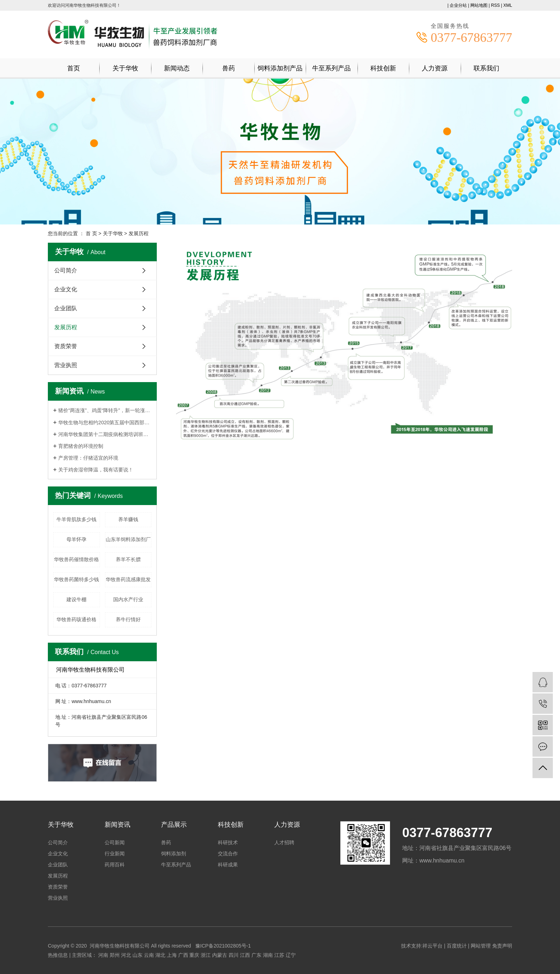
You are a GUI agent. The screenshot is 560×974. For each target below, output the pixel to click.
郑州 (115, 955)
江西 (245, 955)
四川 (234, 955)
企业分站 (458, 5)
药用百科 (115, 865)
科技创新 (383, 68)
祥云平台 (432, 946)
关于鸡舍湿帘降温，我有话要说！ (96, 470)
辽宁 (291, 955)
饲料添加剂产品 (280, 68)
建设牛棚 (76, 599)
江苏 (279, 955)
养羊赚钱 (128, 519)
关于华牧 (125, 68)
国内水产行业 (128, 599)
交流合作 (228, 854)
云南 (149, 955)
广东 (256, 955)
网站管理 (481, 946)
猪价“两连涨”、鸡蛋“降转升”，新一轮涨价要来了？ (105, 410)
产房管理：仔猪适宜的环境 (88, 458)
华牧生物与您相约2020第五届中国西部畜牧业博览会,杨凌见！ (105, 422)
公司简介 (66, 270)
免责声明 (502, 946)
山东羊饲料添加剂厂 (128, 539)
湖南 (268, 955)
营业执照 (66, 365)
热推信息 (58, 955)
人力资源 (435, 68)
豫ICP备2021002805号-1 (223, 946)
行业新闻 (115, 854)
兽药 (229, 68)
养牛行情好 (128, 619)
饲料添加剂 (174, 854)
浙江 (206, 955)
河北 (126, 955)
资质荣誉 (66, 346)
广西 (183, 955)
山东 (137, 955)
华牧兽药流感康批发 (128, 579)
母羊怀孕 (76, 539)
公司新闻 (115, 842)
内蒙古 (220, 955)
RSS (496, 5)
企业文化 (66, 289)
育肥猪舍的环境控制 (81, 446)
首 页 (91, 233)
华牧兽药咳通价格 (76, 619)
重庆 (194, 955)
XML (508, 5)
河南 (103, 955)
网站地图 (479, 5)
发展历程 (66, 327)
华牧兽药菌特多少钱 (76, 579)
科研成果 (228, 865)
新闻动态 (177, 68)
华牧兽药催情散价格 (76, 559)
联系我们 (486, 68)
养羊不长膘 (128, 559)
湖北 (160, 955)
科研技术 (228, 842)
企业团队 (66, 308)
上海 (172, 955)
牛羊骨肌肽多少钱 (76, 519)
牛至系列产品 (331, 68)
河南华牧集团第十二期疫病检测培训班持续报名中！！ (105, 434)
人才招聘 (284, 842)
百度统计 (457, 946)
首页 (74, 68)
